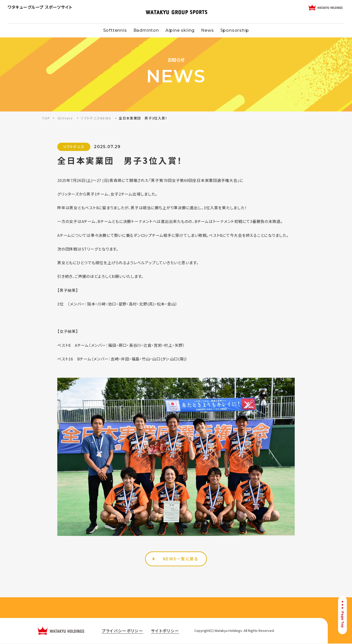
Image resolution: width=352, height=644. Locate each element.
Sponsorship (235, 30)
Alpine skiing (180, 30)
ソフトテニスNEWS (96, 118)
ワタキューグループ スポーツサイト (40, 7)
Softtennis (115, 30)
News (207, 30)
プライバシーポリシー (124, 631)
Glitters (65, 118)
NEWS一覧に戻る (181, 559)
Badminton (146, 30)
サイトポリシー (169, 631)
